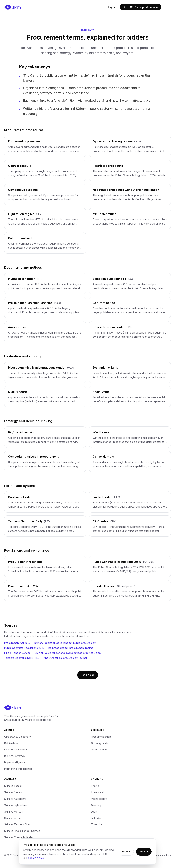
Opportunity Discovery (18, 737)
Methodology (99, 799)
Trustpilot (96, 824)
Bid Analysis (11, 743)
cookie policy (36, 858)
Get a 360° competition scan (141, 7)
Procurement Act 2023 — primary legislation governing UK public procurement (50, 643)
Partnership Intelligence (18, 769)
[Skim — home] (13, 7)
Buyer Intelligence (15, 762)
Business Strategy (15, 756)
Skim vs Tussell (13, 786)
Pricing (95, 786)
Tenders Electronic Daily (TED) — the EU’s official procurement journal (46, 658)
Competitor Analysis (16, 749)
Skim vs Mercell (13, 812)
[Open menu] (167, 7)
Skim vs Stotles (13, 792)
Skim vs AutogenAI (15, 799)
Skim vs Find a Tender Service (22, 831)
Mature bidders (100, 749)
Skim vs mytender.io (16, 805)
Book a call (88, 675)
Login (111, 7)
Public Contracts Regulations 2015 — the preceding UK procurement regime (49, 648)
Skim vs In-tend (13, 818)
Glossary (96, 805)
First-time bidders (101, 737)
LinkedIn (96, 818)
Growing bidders (101, 743)
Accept (144, 852)
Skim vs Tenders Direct (18, 824)
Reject (126, 852)
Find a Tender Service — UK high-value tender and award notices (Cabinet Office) (53, 653)
